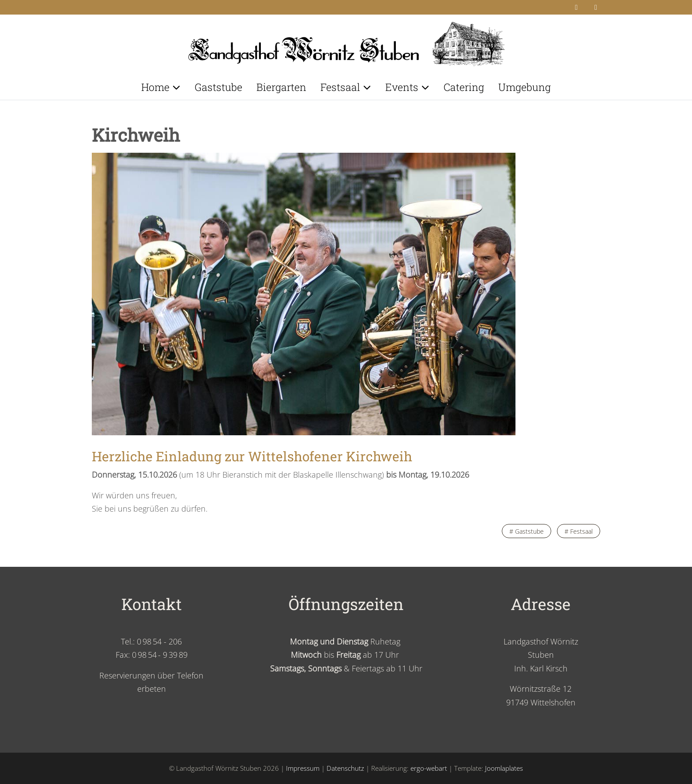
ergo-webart (429, 768)
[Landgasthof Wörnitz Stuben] (346, 41)
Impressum (303, 768)
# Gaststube (527, 531)
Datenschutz (345, 768)
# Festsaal (579, 531)
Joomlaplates (504, 768)
